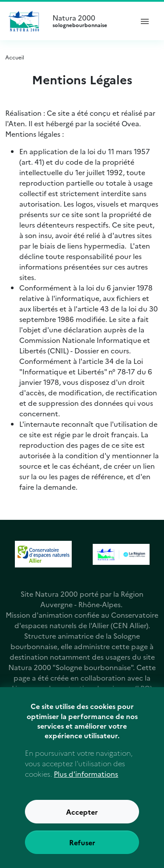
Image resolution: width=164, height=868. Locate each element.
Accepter (82, 818)
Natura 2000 (89, 21)
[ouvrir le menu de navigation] (145, 21)
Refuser (82, 848)
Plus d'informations (86, 780)
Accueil (15, 57)
